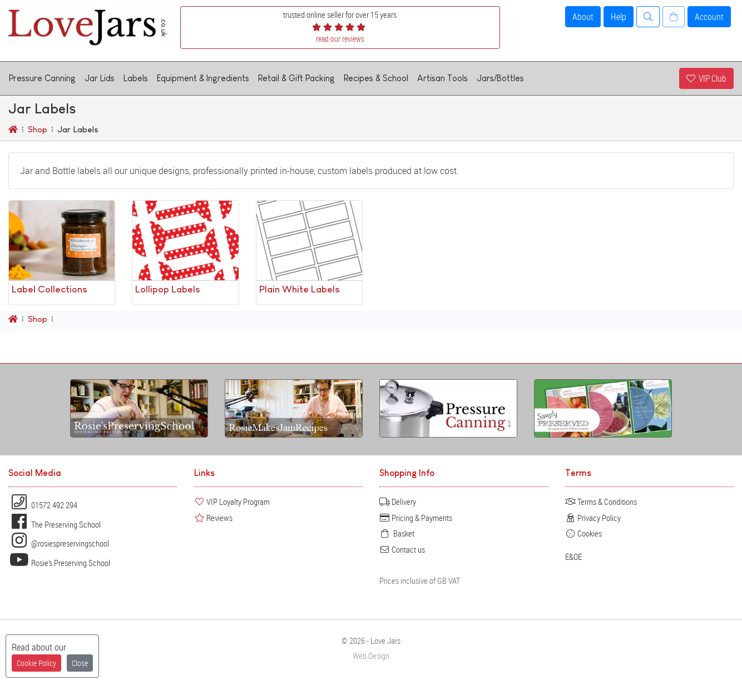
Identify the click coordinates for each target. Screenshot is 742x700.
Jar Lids (100, 78)
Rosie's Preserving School (59, 563)
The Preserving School (55, 524)
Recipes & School (376, 78)
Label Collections (50, 289)
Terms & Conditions (601, 502)
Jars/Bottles (500, 78)
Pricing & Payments (416, 518)
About (583, 17)
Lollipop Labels (168, 289)
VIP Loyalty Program (232, 502)
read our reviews (340, 39)
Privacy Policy (593, 518)
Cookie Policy (36, 663)
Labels (136, 78)
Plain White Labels (300, 289)
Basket (397, 533)
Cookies (583, 533)
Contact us (402, 549)
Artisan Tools (442, 78)
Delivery (398, 502)
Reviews (213, 518)
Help (619, 17)
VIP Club (706, 78)
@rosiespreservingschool (59, 543)
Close (80, 663)
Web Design (371, 656)
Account (709, 17)
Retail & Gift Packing (296, 78)
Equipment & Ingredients (203, 78)
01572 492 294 (43, 505)
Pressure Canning (42, 78)
